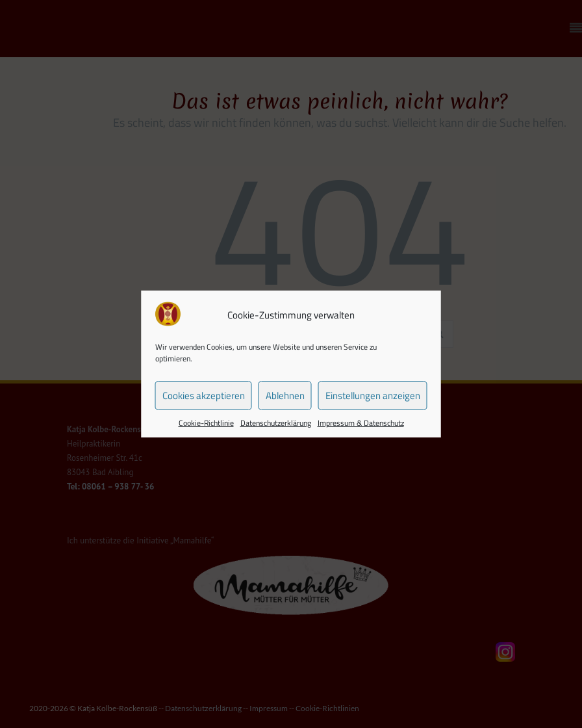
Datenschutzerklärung (276, 423)
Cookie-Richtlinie (206, 423)
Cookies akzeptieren (204, 396)
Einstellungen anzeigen (373, 396)
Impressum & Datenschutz (361, 423)
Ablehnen (285, 396)
